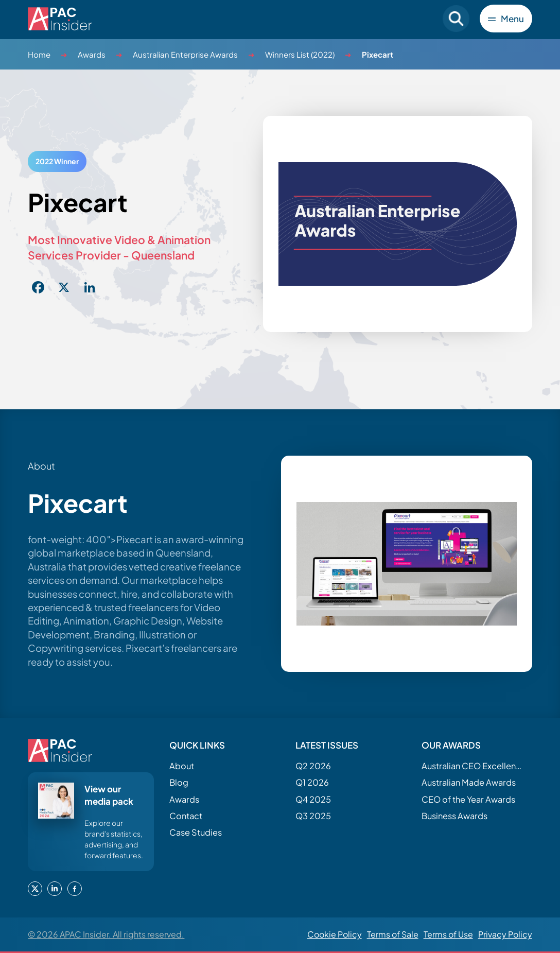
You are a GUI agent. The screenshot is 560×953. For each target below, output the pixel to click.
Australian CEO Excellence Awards (473, 766)
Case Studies (196, 832)
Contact (186, 816)
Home (39, 54)
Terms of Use (448, 934)
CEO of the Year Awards (468, 799)
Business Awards (454, 816)
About (182, 766)
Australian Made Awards (469, 782)
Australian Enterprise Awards (185, 54)
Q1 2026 (312, 782)
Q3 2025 (313, 816)
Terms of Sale (393, 934)
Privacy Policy (505, 934)
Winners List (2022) (300, 54)
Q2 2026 (313, 766)
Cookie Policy (335, 934)
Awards (92, 54)
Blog (179, 782)
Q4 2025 (313, 799)
